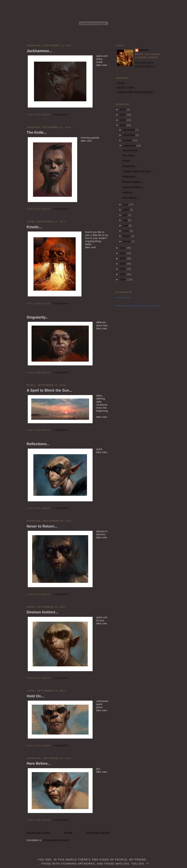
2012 (123, 248)
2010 (123, 258)
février (127, 236)
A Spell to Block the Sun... (50, 390)
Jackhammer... (39, 51)
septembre (130, 146)
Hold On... (35, 696)
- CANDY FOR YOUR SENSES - (135, 92)
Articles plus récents (38, 833)
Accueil (68, 833)
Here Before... (39, 764)
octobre (128, 140)
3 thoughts (61, 820)
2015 (123, 115)
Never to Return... (42, 526)
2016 (123, 109)
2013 (123, 125)
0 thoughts (61, 115)
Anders (144, 50)
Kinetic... (34, 227)
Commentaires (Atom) (56, 840)
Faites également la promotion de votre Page (138, 306)
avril (126, 226)
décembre (129, 130)
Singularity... (38, 317)
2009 (123, 264)
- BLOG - (121, 83)
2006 (123, 279)
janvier (127, 241)
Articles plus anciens (98, 833)
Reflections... (38, 444)
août (126, 204)
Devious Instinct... (43, 612)
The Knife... (37, 132)
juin (125, 215)
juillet (126, 210)
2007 (123, 274)
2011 (123, 253)
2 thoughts (61, 430)
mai (126, 220)
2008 (123, 269)
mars (126, 231)
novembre (129, 135)
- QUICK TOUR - (126, 88)
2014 (123, 120)
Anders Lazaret (123, 297)
